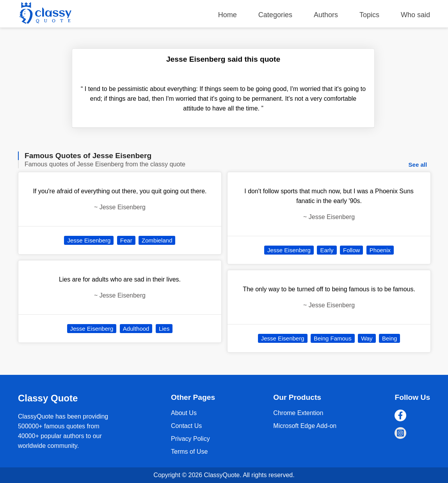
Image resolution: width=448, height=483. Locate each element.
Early (327, 250)
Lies (164, 329)
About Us (184, 413)
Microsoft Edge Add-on (305, 426)
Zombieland (157, 240)
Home (228, 15)
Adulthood (136, 329)
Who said (415, 15)
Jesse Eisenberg (89, 240)
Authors (326, 15)
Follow (351, 250)
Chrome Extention (298, 413)
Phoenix (380, 250)
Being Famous (333, 338)
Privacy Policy (190, 439)
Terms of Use (189, 452)
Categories (275, 15)
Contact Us (186, 426)
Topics (369, 15)
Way (367, 338)
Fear (126, 240)
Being (389, 338)
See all (418, 165)
